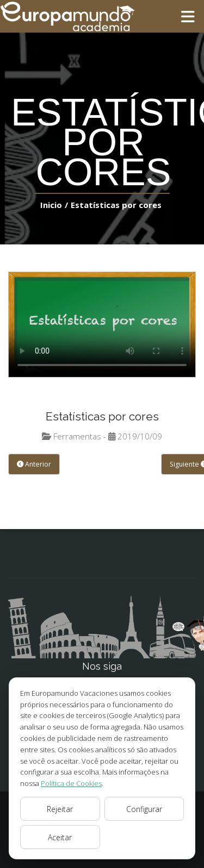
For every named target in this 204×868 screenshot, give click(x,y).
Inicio (54, 205)
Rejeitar (60, 809)
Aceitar (60, 837)
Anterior (33, 464)
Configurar (144, 809)
